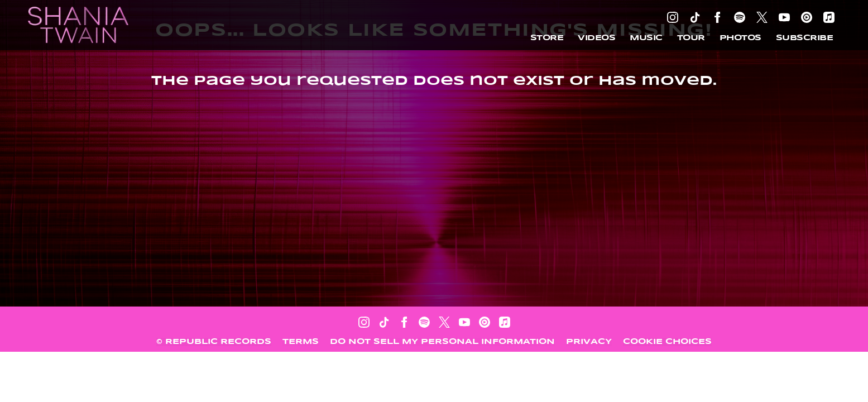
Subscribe (805, 38)
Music (646, 38)
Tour (691, 38)
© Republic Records (214, 342)
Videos (596, 38)
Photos (740, 38)
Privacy (589, 342)
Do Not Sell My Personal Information (442, 342)
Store (547, 38)
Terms (301, 342)
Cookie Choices (667, 342)
